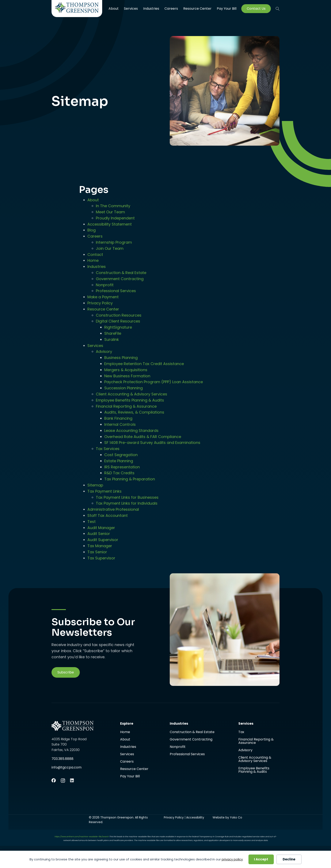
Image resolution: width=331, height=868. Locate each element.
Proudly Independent (115, 218)
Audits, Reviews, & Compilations (134, 412)
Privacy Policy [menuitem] (174, 817)
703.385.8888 (62, 759)
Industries (97, 267)
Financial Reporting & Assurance (126, 406)
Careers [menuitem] (171, 9)
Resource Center (103, 309)
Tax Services (108, 449)
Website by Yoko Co (227, 817)
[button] (278, 9)
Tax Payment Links (104, 491)
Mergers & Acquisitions (126, 370)
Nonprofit (105, 285)
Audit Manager (101, 528)
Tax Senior (97, 552)
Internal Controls (120, 424)
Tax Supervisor (101, 558)
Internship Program (114, 242)
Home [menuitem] (125, 732)
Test (92, 522)
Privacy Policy (100, 303)
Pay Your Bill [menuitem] (227, 9)
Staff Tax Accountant (108, 515)
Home (93, 260)
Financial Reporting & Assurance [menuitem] (256, 741)
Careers (95, 236)
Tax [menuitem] (241, 732)
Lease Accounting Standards (131, 431)
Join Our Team (110, 248)
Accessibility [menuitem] (195, 817)
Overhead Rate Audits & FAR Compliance (143, 437)
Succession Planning (123, 388)
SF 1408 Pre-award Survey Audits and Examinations (152, 443)
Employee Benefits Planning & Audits (130, 400)
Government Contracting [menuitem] (191, 740)
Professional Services (116, 291)
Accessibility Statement (110, 224)
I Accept (261, 859)
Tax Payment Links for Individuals (127, 503)
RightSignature (118, 327)
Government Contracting (120, 279)
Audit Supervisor (103, 540)
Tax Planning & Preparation (130, 479)
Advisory (104, 351)
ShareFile (113, 333)
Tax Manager (100, 546)
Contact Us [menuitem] (256, 9)
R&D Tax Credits (119, 473)
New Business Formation (127, 376)
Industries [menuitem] (151, 9)
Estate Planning (119, 461)
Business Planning (121, 358)
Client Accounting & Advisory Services (132, 394)
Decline (289, 859)
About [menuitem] (114, 9)
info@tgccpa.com (66, 767)
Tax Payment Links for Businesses (127, 497)
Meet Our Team (110, 212)
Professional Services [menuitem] (187, 754)
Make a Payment (103, 297)
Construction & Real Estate (121, 273)
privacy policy (232, 859)
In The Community (113, 206)
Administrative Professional (113, 509)
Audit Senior (99, 534)
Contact (95, 255)
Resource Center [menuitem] (197, 9)
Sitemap (95, 485)
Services (95, 346)
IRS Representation (122, 467)
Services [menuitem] (131, 9)
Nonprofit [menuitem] (178, 747)
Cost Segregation (121, 455)
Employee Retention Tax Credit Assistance (144, 364)
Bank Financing (118, 418)
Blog (92, 230)
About (93, 200)
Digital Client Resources (118, 321)
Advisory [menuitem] (245, 750)
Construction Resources (119, 315)
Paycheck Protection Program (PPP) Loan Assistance (154, 382)
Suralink (112, 339)
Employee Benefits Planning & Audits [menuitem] (254, 770)
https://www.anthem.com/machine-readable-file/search (82, 837)
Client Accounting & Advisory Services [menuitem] (255, 760)
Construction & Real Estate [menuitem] (192, 732)
